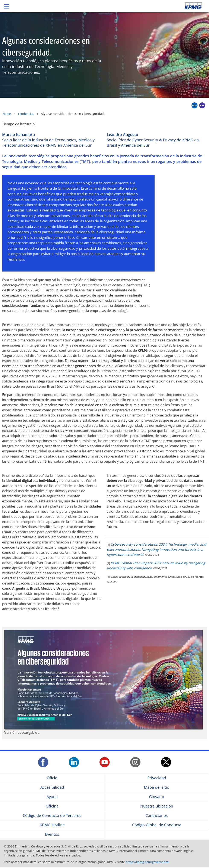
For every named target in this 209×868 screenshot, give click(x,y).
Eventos (52, 835)
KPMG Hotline (52, 825)
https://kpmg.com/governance (147, 862)
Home (7, 114)
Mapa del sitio (157, 788)
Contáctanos (157, 816)
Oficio (52, 778)
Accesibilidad (52, 788)
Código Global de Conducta (157, 825)
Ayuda (52, 797)
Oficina (52, 806)
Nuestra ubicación (157, 806)
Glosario (157, 797)
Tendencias (26, 114)
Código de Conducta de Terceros (52, 816)
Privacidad (157, 778)
